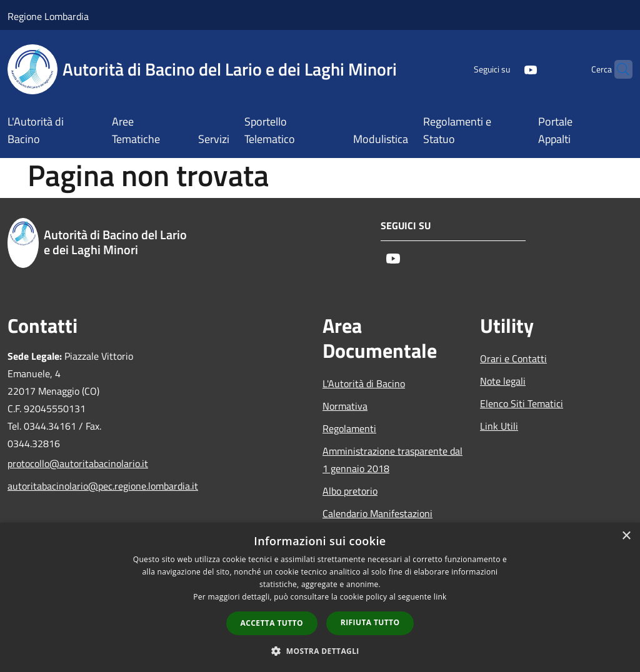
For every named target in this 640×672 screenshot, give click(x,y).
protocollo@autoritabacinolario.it (78, 463)
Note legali (503, 381)
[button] (320, 651)
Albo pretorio (350, 491)
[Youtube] (506, 69)
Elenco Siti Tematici (522, 403)
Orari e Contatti (513, 358)
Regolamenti (349, 428)
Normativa (345, 406)
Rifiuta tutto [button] (370, 622)
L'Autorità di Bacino (364, 383)
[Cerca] (617, 69)
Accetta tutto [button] (272, 623)
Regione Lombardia (48, 16)
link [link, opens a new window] (440, 597)
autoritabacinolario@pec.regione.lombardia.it (79, 486)
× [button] (626, 536)
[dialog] (320, 597)
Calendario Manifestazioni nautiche (377, 522)
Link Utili (499, 426)
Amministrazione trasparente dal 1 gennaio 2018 (392, 460)
